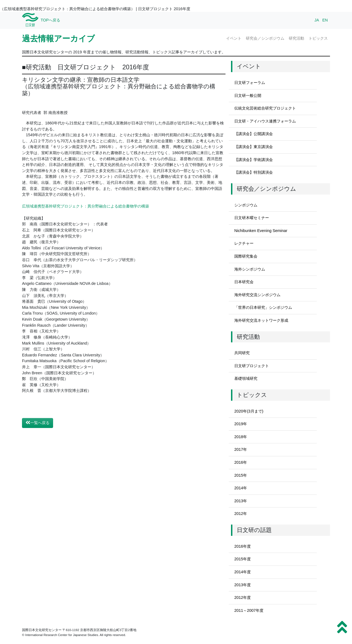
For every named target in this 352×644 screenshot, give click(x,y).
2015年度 (243, 559)
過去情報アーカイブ (58, 39)
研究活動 (296, 38)
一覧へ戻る (38, 423)
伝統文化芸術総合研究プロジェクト (265, 108)
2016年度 (243, 546)
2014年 (241, 488)
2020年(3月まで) (249, 411)
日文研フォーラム (250, 83)
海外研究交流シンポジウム (257, 295)
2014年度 (243, 572)
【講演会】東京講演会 (254, 147)
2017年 (241, 449)
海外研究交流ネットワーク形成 (261, 320)
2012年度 (243, 597)
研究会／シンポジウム (265, 38)
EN (325, 20)
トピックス (318, 38)
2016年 (241, 462)
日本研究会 (244, 282)
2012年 (241, 514)
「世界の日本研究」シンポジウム (263, 307)
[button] (342, 627)
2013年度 (243, 585)
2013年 (241, 501)
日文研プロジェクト (252, 366)
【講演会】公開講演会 (254, 134)
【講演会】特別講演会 (254, 172)
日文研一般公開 (248, 95)
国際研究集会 (246, 256)
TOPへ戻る (50, 20)
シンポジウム (246, 205)
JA (317, 20)
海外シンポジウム (250, 269)
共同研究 (242, 353)
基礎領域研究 (246, 378)
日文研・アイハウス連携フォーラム (265, 121)
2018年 (241, 437)
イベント (234, 38)
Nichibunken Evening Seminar (261, 231)
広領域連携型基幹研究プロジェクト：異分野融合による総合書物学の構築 (86, 206)
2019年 (241, 424)
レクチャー (244, 243)
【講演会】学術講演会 (254, 160)
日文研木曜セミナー (252, 218)
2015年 (241, 475)
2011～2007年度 (249, 610)
